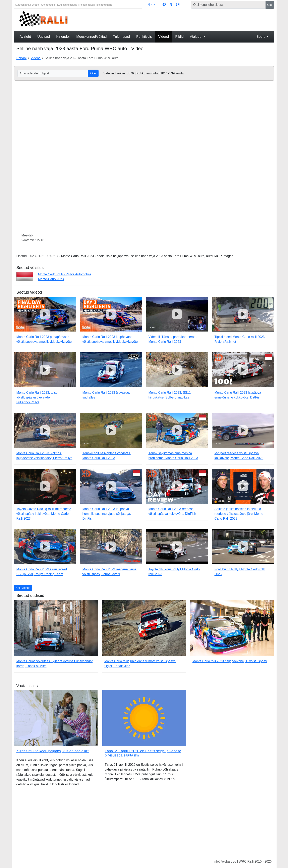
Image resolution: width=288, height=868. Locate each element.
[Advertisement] (177, 19)
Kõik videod (23, 588)
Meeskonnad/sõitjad (91, 37)
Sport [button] (261, 37)
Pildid (179, 37)
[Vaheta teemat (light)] (152, 4)
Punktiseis (144, 37)
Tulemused (122, 37)
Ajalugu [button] (196, 37)
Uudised (44, 37)
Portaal (22, 58)
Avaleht (25, 37)
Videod (164, 37)
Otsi (270, 5)
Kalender (63, 37)
